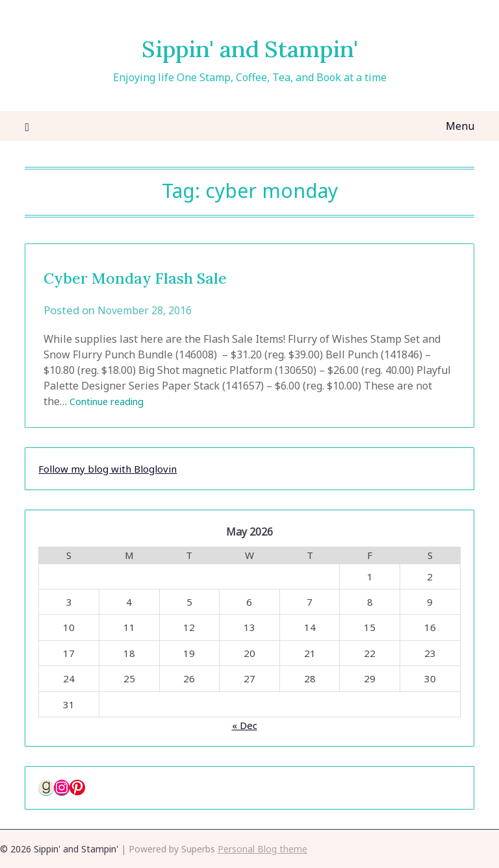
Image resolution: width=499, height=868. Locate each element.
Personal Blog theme (262, 849)
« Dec (245, 725)
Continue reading (112, 401)
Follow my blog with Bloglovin (108, 469)
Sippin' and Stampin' (250, 46)
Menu (460, 126)
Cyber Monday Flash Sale (160, 277)
